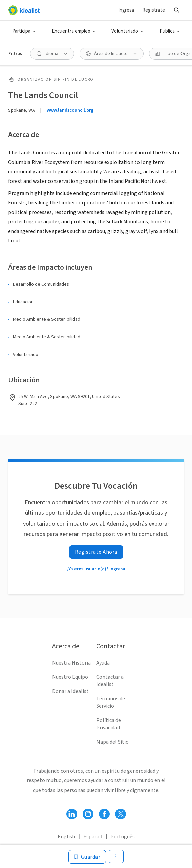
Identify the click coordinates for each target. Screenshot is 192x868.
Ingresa (126, 10)
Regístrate (154, 10)
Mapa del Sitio (112, 742)
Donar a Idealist (70, 691)
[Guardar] (87, 857)
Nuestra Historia (71, 663)
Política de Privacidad (109, 724)
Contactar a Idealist (110, 681)
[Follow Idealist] (72, 814)
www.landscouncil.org (70, 110)
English (66, 837)
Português (123, 837)
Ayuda (103, 663)
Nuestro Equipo (70, 677)
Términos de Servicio (111, 702)
